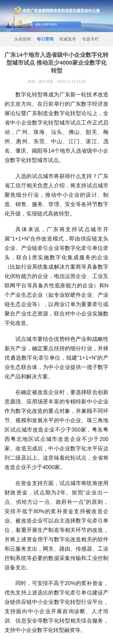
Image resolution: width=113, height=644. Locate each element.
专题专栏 (90, 39)
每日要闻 (45, 39)
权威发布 (68, 39)
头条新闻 (23, 39)
